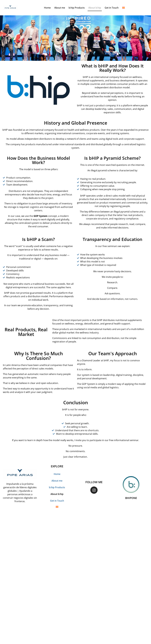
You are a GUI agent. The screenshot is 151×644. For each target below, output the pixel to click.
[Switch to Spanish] (123, 8)
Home (47, 8)
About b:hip (95, 8)
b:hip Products (77, 8)
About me (60, 8)
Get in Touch (112, 8)
